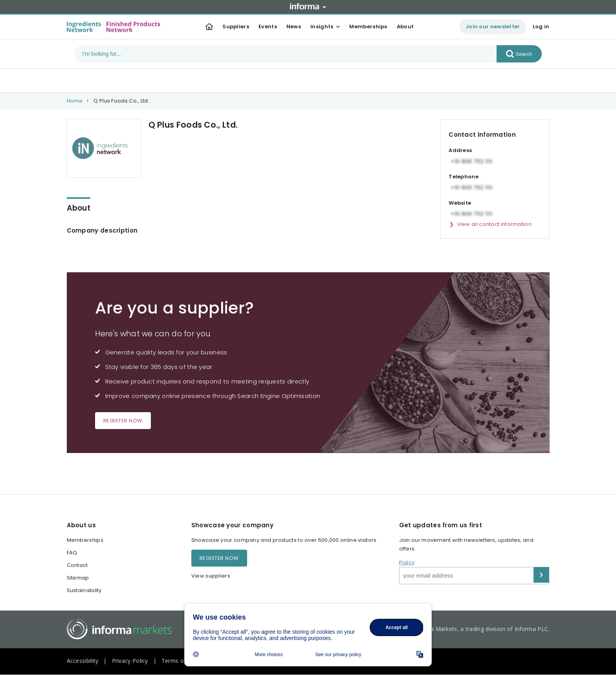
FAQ (72, 553)
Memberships (368, 27)
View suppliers (211, 576)
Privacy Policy (130, 661)
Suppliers (236, 27)
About (405, 27)
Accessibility (83, 661)
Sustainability (84, 590)
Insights (322, 27)
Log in (541, 27)
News (294, 27)
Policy (407, 562)
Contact (77, 565)
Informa (308, 6)
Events (268, 27)
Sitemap (78, 578)
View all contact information (494, 224)
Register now (123, 421)
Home (75, 101)
